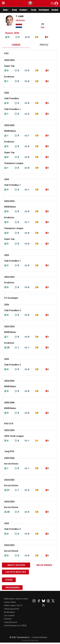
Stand (14, 10)
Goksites (8, 619)
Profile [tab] (44, 45)
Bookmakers (9, 612)
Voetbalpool (44, 10)
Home (5, 10)
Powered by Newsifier (30, 640)
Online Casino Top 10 (13, 605)
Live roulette (9, 616)
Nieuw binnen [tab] (44, 565)
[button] (52, 4)
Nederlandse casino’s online (16, 599)
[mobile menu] (3, 3)
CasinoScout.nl (10, 622)
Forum (33, 10)
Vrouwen (23, 10)
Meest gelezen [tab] (16, 565)
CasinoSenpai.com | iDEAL (15, 626)
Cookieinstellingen (39, 637)
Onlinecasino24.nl (11, 609)
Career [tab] (16, 45)
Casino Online (10, 602)
